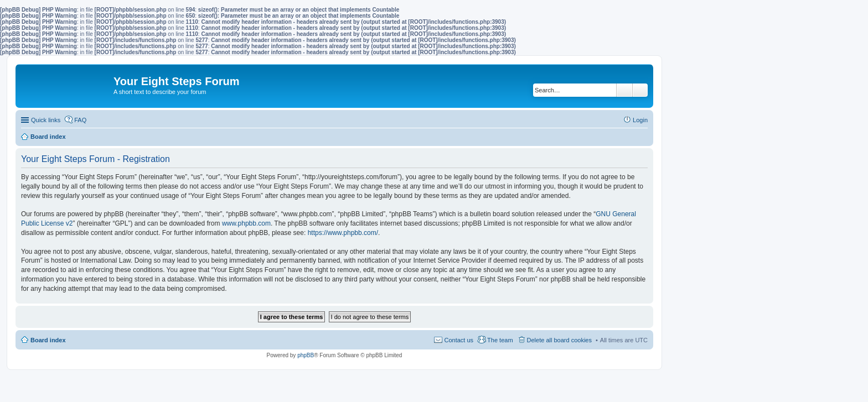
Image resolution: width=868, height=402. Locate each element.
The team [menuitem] (500, 340)
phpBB (306, 355)
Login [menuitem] (640, 120)
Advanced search (640, 90)
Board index (48, 340)
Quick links (46, 120)
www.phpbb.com (246, 223)
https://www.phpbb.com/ (343, 233)
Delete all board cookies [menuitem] (559, 340)
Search (624, 90)
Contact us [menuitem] (459, 340)
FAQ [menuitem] (80, 120)
